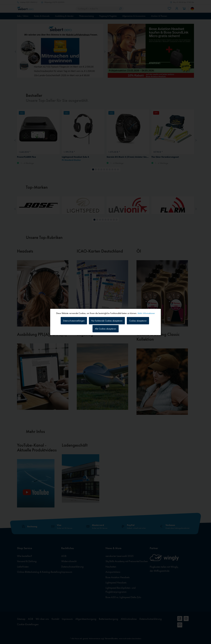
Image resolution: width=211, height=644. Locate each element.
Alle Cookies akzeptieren (106, 329)
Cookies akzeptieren (138, 321)
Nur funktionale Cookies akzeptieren (107, 321)
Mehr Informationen (146, 313)
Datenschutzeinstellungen (74, 321)
